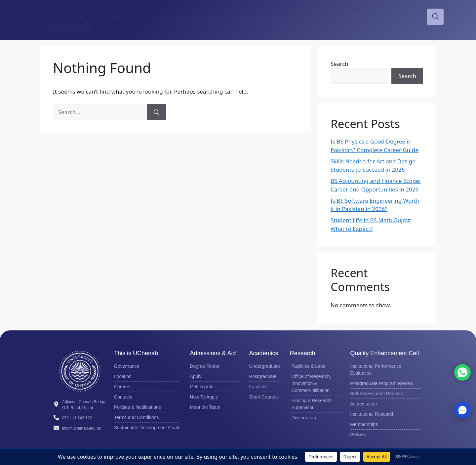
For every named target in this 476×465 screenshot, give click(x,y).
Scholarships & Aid (207, 17)
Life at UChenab (292, 17)
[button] (462, 410)
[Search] (157, 112)
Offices (382, 17)
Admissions (163, 17)
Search (339, 64)
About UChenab (122, 17)
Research (331, 17)
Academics (251, 17)
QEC (358, 17)
